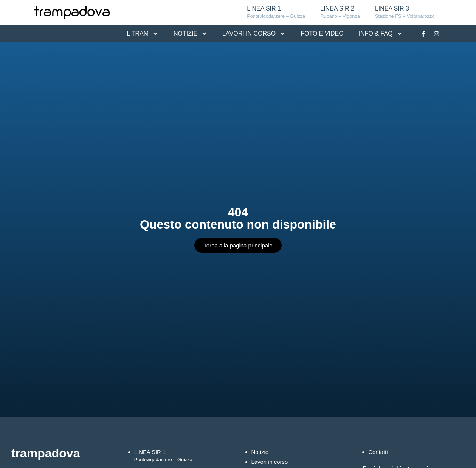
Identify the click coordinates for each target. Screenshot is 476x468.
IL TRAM (142, 34)
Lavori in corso (271, 462)
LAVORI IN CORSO (254, 34)
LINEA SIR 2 (340, 13)
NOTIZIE (190, 34)
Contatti (379, 452)
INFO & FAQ (381, 34)
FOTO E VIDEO (322, 33)
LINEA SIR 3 (405, 13)
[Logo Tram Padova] (72, 12)
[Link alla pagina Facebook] (423, 34)
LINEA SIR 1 (276, 13)
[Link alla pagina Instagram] (437, 34)
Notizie (261, 452)
